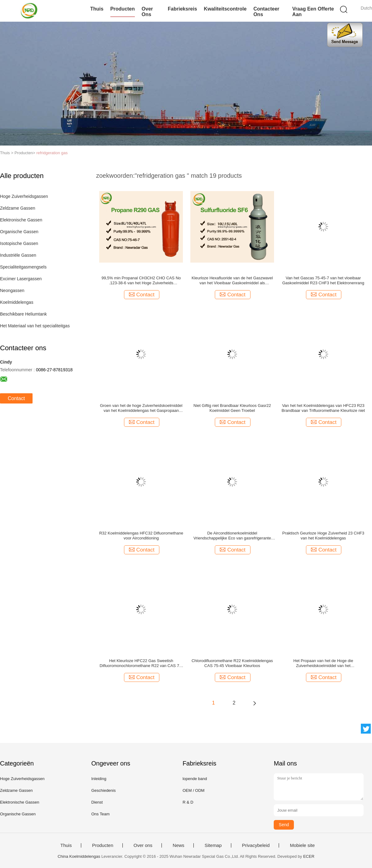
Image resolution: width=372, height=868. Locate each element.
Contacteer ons (266, 12)
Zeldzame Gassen (18, 208)
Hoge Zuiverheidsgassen (24, 196)
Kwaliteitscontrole (225, 9)
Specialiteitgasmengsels (23, 267)
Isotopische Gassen (19, 243)
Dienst (97, 802)
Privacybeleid (256, 845)
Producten (123, 9)
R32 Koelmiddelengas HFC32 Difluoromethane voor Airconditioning (141, 536)
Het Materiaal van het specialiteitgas (35, 326)
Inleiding (99, 779)
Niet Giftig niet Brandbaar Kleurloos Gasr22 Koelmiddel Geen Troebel (232, 408)
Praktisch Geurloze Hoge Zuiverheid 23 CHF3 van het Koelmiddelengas (323, 536)
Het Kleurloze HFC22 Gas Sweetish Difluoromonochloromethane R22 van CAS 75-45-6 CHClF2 (141, 663)
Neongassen (12, 290)
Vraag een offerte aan (313, 12)
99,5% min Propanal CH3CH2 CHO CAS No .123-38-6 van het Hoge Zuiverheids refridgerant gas (141, 281)
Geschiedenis (103, 790)
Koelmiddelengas (17, 302)
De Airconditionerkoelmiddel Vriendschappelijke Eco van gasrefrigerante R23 (232, 536)
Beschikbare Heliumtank (23, 314)
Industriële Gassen (18, 255)
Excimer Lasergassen (21, 279)
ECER (309, 856)
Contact (16, 398)
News (179, 845)
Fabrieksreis (182, 9)
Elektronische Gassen (21, 220)
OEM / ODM (194, 790)
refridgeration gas (52, 153)
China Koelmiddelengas (79, 856)
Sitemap (213, 845)
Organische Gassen (19, 232)
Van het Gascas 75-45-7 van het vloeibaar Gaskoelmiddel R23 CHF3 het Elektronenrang (323, 280)
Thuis (97, 9)
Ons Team (100, 814)
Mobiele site (302, 845)
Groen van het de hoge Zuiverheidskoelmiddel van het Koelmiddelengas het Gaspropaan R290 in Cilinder (141, 408)
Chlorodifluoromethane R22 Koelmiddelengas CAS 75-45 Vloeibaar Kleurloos (232, 663)
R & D (188, 802)
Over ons (147, 12)
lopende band (195, 779)
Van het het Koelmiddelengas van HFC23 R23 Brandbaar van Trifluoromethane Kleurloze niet (323, 408)
